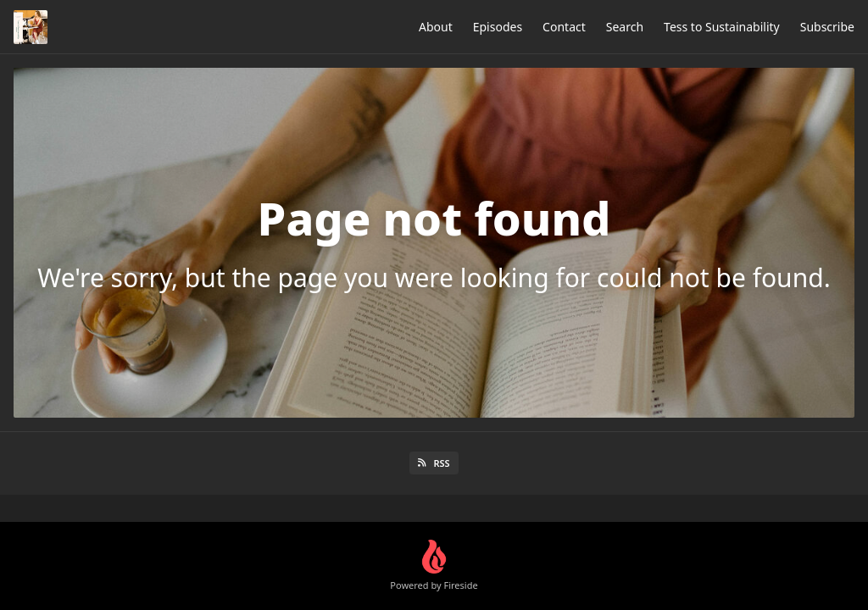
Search (625, 27)
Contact (564, 27)
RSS (434, 463)
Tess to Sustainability (722, 27)
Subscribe (827, 27)
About (436, 27)
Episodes (498, 27)
